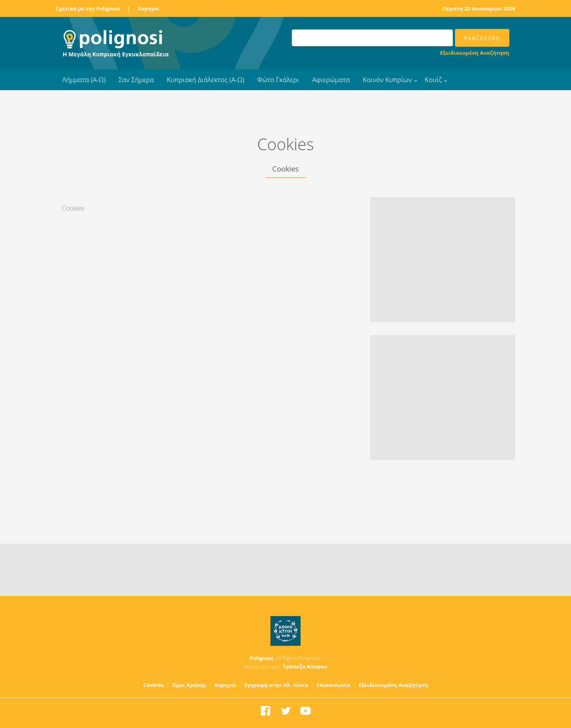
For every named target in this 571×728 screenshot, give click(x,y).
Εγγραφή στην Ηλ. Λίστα (276, 685)
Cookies (154, 685)
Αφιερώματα (331, 80)
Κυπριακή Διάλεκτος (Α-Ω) (206, 80)
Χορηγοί (148, 8)
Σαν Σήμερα (136, 80)
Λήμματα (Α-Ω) (84, 80)
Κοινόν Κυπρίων (387, 80)
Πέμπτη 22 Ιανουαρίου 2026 (479, 8)
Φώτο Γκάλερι (278, 80)
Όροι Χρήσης (189, 685)
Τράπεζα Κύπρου (305, 666)
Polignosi (262, 658)
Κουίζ (433, 80)
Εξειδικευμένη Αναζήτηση (474, 53)
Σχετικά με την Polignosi (88, 8)
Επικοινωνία (333, 685)
